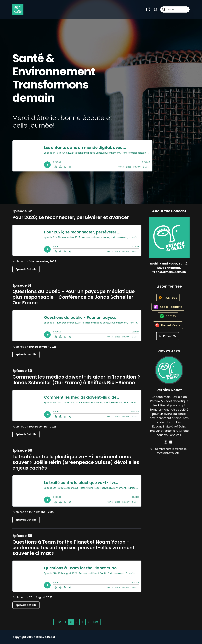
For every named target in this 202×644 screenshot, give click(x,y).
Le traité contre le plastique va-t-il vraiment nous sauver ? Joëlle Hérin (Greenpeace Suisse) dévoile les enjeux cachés (76, 462)
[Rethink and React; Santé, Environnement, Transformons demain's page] (148, 10)
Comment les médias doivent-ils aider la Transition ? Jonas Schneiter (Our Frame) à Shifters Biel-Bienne (76, 380)
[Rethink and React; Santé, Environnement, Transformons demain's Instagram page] (154, 10)
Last (96, 622)
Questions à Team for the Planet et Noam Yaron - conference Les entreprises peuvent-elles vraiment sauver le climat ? (73, 548)
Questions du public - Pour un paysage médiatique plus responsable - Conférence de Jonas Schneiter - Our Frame (75, 297)
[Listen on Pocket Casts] (168, 333)
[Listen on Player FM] (168, 344)
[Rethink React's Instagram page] (167, 450)
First (58, 622)
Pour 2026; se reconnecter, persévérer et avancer (71, 217)
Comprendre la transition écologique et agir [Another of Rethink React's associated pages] (169, 459)
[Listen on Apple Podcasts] (168, 311)
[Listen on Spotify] (168, 322)
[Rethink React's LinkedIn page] (171, 450)
